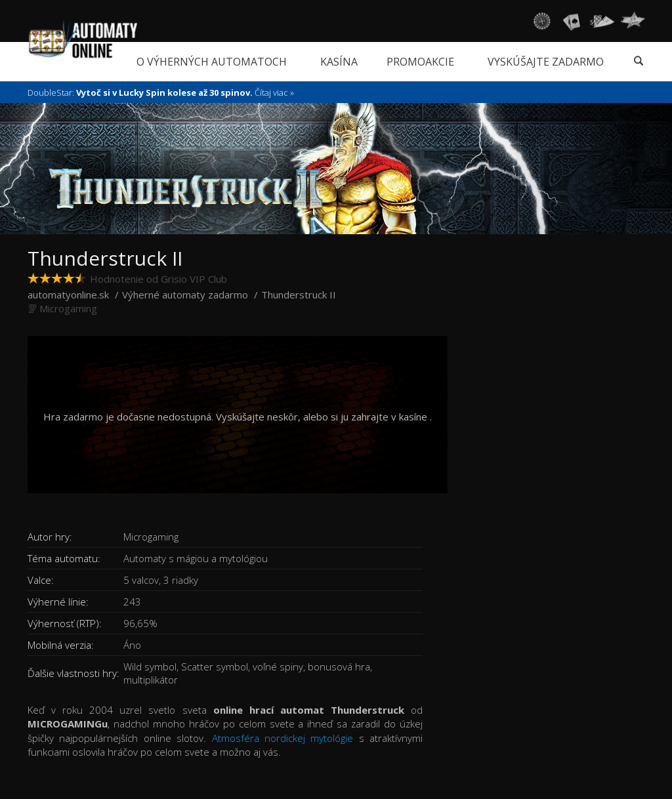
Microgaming (68, 308)
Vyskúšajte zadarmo (546, 62)
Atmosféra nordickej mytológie (283, 738)
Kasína (339, 62)
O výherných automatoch (212, 62)
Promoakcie (420, 62)
